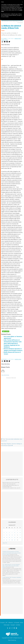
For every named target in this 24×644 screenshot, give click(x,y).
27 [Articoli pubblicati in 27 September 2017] (9, 540)
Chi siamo (3, 623)
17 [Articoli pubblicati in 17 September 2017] (20, 535)
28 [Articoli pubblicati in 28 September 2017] (12, 540)
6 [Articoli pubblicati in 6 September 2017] (9, 533)
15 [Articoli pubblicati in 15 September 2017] (15, 535)
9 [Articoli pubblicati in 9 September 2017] (17, 533)
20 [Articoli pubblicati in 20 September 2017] (9, 538)
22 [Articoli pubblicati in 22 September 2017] (15, 538)
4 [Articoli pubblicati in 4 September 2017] (4, 533)
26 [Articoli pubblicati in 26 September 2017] (7, 540)
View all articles (5, 375)
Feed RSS (13, 549)
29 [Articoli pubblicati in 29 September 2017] (15, 540)
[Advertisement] (12, 429)
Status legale (7, 625)
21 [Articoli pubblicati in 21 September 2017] (12, 538)
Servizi (22, 623)
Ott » (6, 543)
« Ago (4, 543)
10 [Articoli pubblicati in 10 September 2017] (20, 533)
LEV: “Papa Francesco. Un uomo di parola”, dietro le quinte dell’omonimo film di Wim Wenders (11, 566)
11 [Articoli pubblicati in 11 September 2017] (4, 535)
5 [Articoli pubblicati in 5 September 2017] (7, 533)
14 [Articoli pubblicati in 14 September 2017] (12, 535)
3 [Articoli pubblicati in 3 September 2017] (20, 530)
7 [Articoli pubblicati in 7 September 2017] (12, 533)
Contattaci (18, 625)
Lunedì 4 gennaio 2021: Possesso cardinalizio (12, 577)
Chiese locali (5, 40)
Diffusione (11, 623)
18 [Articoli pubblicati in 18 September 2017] (4, 538)
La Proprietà (16, 623)
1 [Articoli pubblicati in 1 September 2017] (15, 530)
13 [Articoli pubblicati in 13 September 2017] (9, 535)
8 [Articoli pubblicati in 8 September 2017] (15, 533)
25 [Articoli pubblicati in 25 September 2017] (4, 540)
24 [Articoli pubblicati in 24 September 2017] (20, 538)
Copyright (13, 625)
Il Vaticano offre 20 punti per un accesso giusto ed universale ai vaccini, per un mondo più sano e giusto (12, 553)
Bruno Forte (18, 39)
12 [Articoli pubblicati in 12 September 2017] (7, 535)
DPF (7, 623)
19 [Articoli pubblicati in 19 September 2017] (7, 538)
